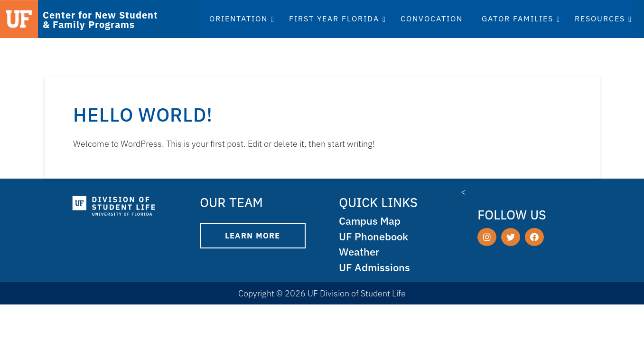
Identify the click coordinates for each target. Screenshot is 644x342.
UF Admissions (375, 267)
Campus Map (371, 221)
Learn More (252, 236)
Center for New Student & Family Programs (100, 20)
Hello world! (143, 114)
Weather (360, 252)
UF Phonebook (375, 236)
